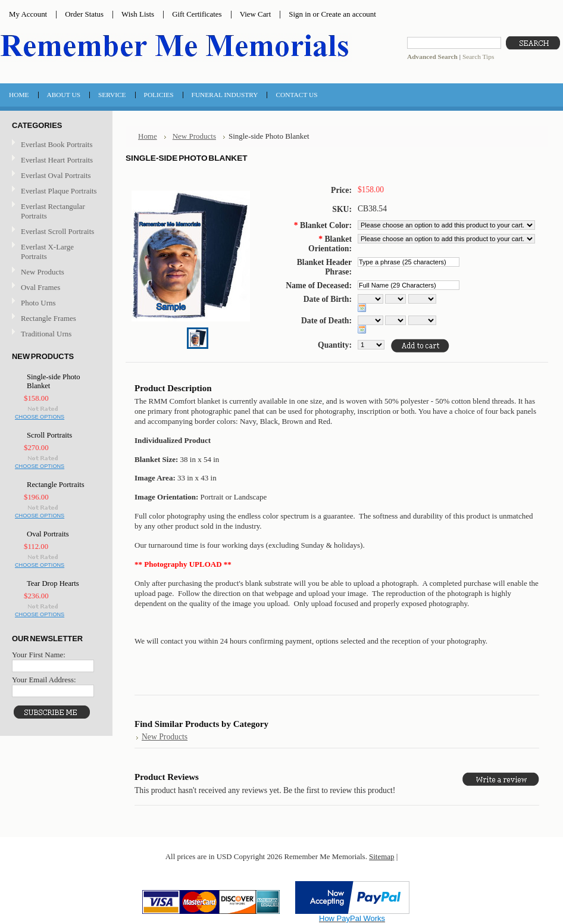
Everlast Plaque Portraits (59, 191)
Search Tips (478, 57)
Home (148, 136)
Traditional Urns (46, 334)
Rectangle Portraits (56, 485)
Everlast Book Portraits (57, 144)
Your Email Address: (44, 680)
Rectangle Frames (49, 318)
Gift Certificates (197, 14)
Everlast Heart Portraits (57, 160)
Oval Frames (40, 287)
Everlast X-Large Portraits (47, 252)
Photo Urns (38, 303)
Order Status (84, 14)
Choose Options (40, 417)
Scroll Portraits (49, 435)
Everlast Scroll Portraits (57, 231)
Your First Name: (39, 655)
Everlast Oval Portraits (56, 175)
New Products (43, 272)
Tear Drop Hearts (53, 583)
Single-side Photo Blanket (54, 381)
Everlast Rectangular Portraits (53, 211)
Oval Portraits (48, 534)
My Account (28, 14)
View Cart (256, 14)
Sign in (300, 14)
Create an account (348, 14)
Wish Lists (138, 14)
